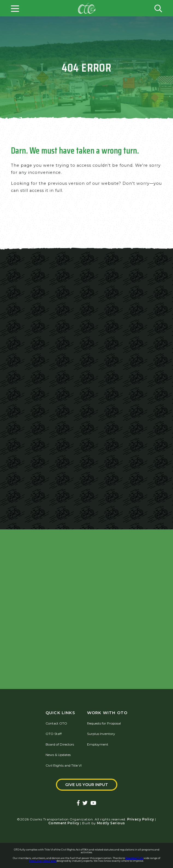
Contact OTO (56, 723)
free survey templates (43, 861)
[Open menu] (15, 8)
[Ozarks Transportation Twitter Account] (85, 803)
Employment (98, 744)
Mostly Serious (111, 823)
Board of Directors (60, 744)
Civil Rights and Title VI (64, 765)
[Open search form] (158, 8)
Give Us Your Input (87, 785)
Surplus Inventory (101, 734)
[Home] (87, 8)
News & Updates (58, 755)
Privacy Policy (141, 819)
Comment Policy (64, 823)
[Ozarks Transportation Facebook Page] (78, 803)
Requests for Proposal (104, 723)
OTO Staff (54, 734)
